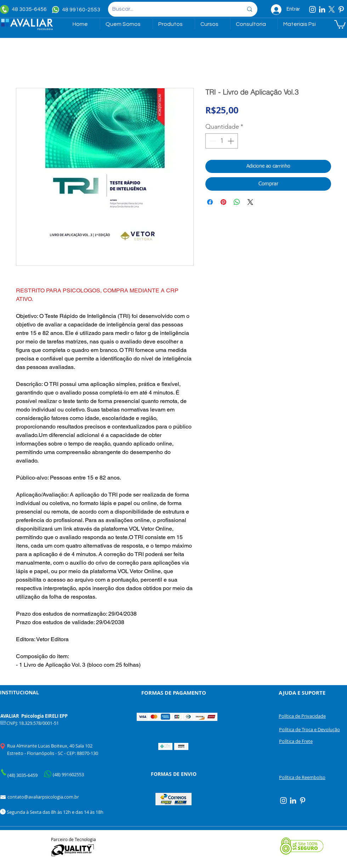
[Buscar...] (172, 9)
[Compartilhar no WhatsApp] (237, 202)
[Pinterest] (341, 9)
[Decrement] (212, 141)
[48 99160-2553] (77, 10)
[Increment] (231, 141)
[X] (332, 9)
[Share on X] (250, 202)
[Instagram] (312, 9)
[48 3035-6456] (25, 9)
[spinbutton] (222, 141)
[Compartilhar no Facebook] (210, 202)
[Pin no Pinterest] (223, 202)
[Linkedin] (322, 9)
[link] (340, 24)
